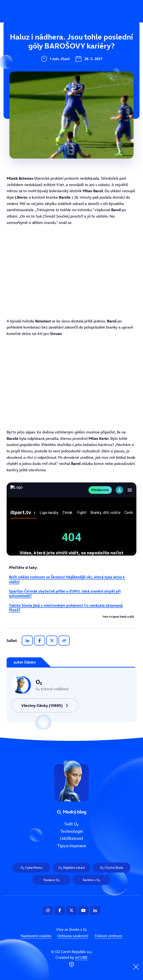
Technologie (45, 60)
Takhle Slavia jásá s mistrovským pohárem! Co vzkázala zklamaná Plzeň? (66, 608)
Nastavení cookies (36, 936)
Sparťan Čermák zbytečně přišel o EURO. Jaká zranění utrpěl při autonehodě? (65, 593)
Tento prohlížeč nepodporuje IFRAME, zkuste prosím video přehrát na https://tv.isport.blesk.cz (71, 272)
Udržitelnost (46, 76)
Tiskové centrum (108, 936)
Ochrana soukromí (73, 936)
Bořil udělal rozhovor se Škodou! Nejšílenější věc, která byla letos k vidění (67, 579)
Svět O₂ (41, 44)
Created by (71, 962)
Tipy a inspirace (49, 92)
